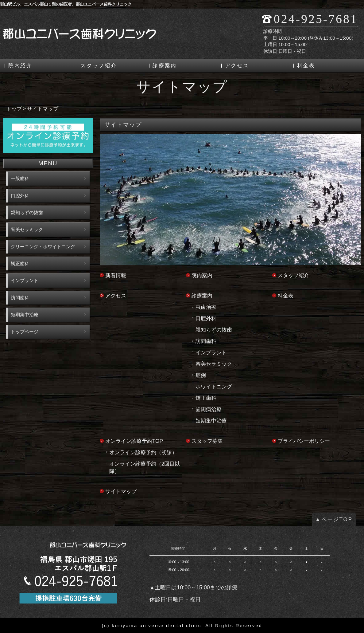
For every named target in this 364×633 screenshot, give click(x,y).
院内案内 (202, 275)
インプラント (211, 352)
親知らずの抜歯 (214, 330)
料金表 (306, 66)
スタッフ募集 (207, 441)
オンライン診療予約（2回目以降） (145, 467)
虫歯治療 (206, 307)
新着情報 (116, 275)
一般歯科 (20, 178)
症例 (201, 375)
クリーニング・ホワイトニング (43, 247)
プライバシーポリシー (304, 441)
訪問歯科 (206, 341)
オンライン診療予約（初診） (143, 452)
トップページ (25, 332)
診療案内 (165, 66)
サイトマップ (121, 491)
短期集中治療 (211, 421)
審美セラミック (214, 364)
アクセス (237, 66)
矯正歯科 (206, 398)
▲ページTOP (334, 519)
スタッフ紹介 (99, 66)
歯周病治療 (209, 409)
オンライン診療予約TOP (134, 441)
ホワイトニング (214, 387)
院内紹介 (20, 66)
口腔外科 (206, 318)
